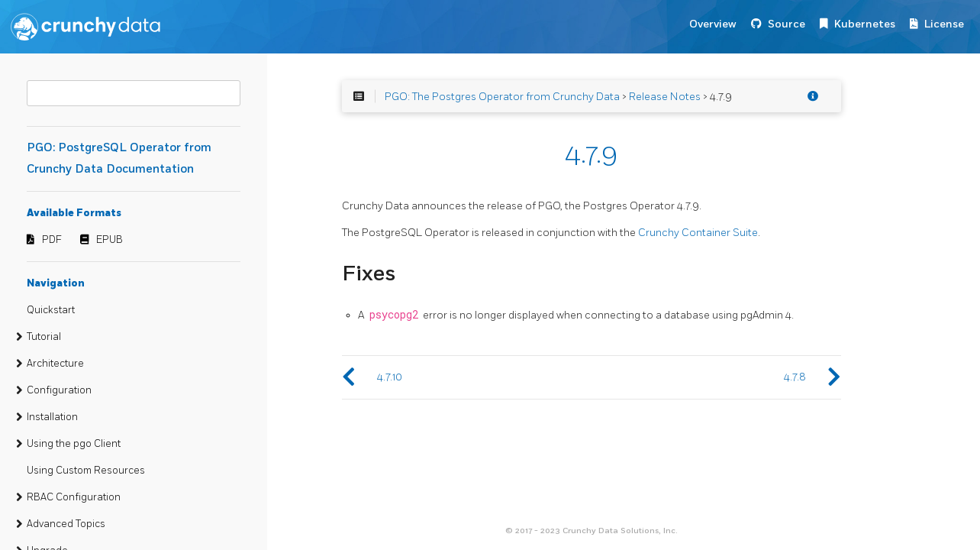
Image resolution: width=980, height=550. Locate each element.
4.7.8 (795, 377)
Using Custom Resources (86, 471)
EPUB (110, 240)
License (944, 24)
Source (787, 24)
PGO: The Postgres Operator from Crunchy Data (502, 97)
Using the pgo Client (74, 444)
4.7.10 (390, 377)
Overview (713, 24)
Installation (52, 417)
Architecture (55, 364)
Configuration (59, 390)
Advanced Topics (66, 524)
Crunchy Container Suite (698, 233)
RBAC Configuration (74, 497)
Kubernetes (865, 24)
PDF (52, 240)
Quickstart (51, 310)
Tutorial (44, 337)
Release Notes (665, 97)
